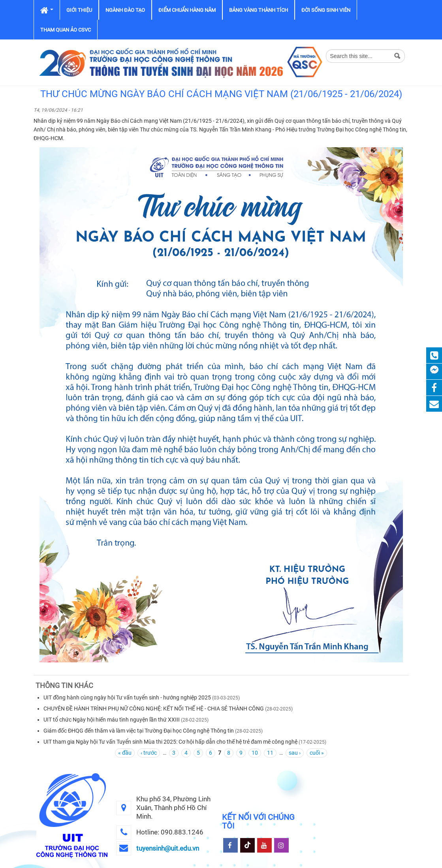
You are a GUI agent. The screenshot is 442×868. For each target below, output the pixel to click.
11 (270, 753)
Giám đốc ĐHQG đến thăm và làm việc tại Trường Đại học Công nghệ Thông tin (139, 731)
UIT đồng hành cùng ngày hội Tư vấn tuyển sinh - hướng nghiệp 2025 (127, 697)
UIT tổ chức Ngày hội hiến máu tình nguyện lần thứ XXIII (112, 720)
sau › (295, 753)
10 (255, 753)
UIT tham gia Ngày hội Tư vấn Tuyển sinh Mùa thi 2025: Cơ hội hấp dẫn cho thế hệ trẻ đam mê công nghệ (170, 742)
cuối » (317, 753)
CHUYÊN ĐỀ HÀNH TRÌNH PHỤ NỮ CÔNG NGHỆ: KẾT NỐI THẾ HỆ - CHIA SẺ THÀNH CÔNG (154, 709)
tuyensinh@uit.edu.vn (168, 848)
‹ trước (149, 753)
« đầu (125, 753)
